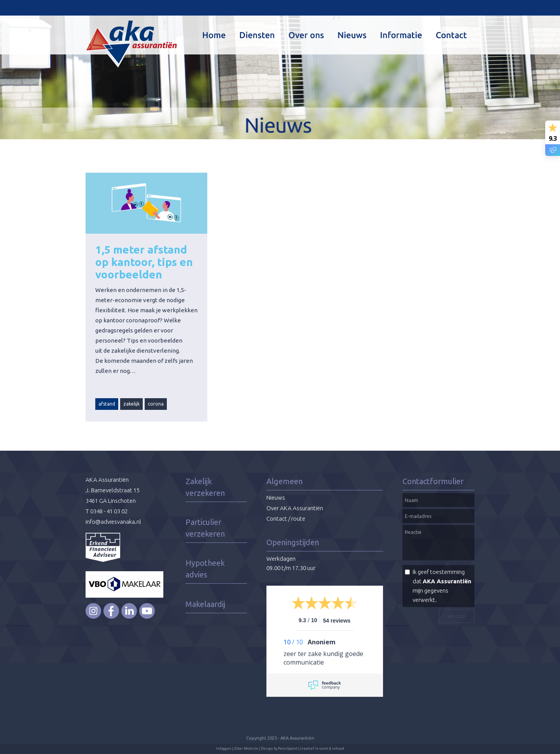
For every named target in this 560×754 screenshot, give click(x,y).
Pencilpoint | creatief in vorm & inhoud (311, 749)
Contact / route (286, 519)
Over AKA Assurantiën (295, 508)
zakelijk (131, 404)
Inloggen (224, 749)
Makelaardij (205, 604)
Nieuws (276, 498)
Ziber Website (246, 749)
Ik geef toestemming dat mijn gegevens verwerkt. (442, 586)
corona (156, 404)
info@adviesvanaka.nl (113, 522)
